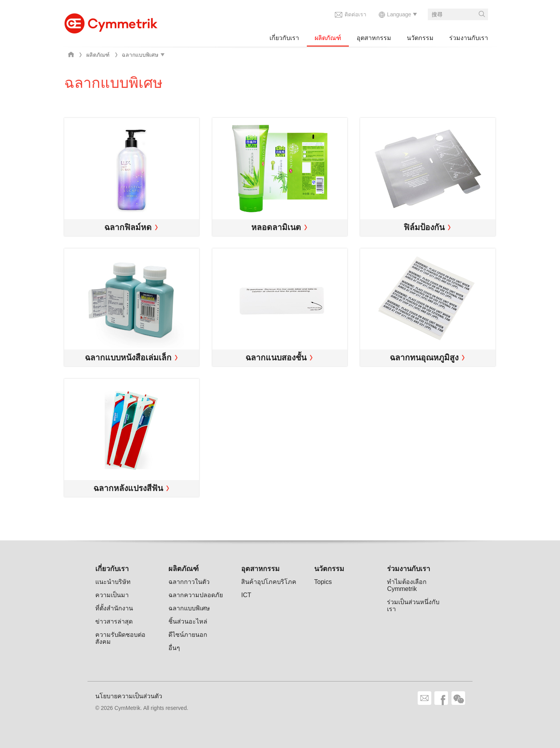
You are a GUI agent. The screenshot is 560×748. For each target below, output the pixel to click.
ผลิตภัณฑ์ (328, 38)
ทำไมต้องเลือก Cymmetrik (407, 585)
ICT (246, 595)
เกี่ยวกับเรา (284, 38)
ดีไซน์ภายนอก (188, 635)
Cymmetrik (111, 21)
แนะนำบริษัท (113, 582)
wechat (458, 698)
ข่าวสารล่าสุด (114, 621)
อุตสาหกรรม (374, 38)
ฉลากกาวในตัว (189, 582)
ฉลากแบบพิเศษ (189, 608)
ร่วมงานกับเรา (469, 38)
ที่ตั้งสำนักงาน (114, 608)
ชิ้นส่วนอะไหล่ (188, 621)
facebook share (441, 698)
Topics (323, 582)
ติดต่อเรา (355, 14)
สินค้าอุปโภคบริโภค (269, 582)
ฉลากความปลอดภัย (196, 595)
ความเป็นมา (112, 595)
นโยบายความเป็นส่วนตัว (129, 696)
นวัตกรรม (420, 38)
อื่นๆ (174, 648)
